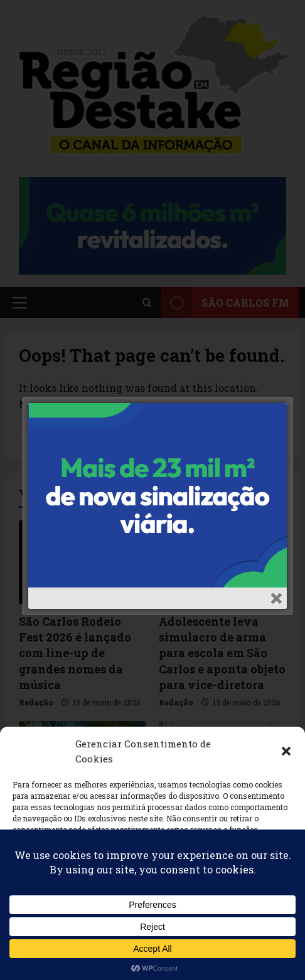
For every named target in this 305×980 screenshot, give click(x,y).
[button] (286, 751)
